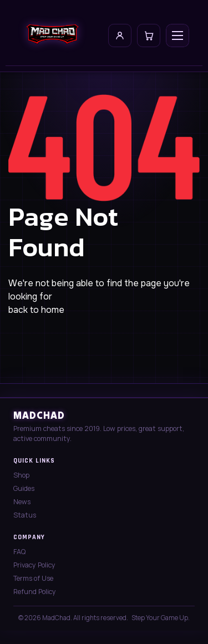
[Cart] (149, 36)
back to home (36, 310)
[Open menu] (177, 36)
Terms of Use (33, 578)
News (22, 502)
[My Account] (120, 36)
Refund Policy (35, 592)
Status (25, 515)
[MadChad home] (52, 36)
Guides (24, 488)
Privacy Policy (34, 565)
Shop (21, 475)
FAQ (19, 552)
